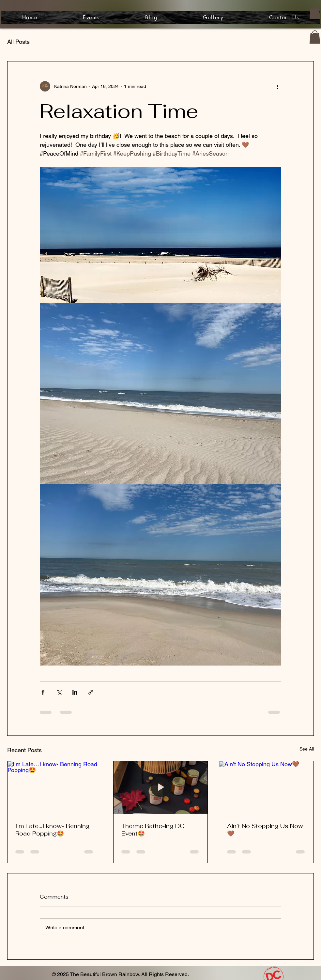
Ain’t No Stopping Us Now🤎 (265, 830)
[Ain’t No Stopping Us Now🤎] (266, 788)
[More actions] (277, 86)
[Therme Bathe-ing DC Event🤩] (161, 788)
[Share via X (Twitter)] (59, 692)
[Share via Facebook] (43, 692)
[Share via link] (91, 692)
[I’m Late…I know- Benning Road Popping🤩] (55, 788)
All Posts (18, 42)
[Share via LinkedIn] (75, 692)
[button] (315, 12)
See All (307, 749)
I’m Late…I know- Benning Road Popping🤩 (53, 830)
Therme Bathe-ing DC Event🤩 (153, 830)
